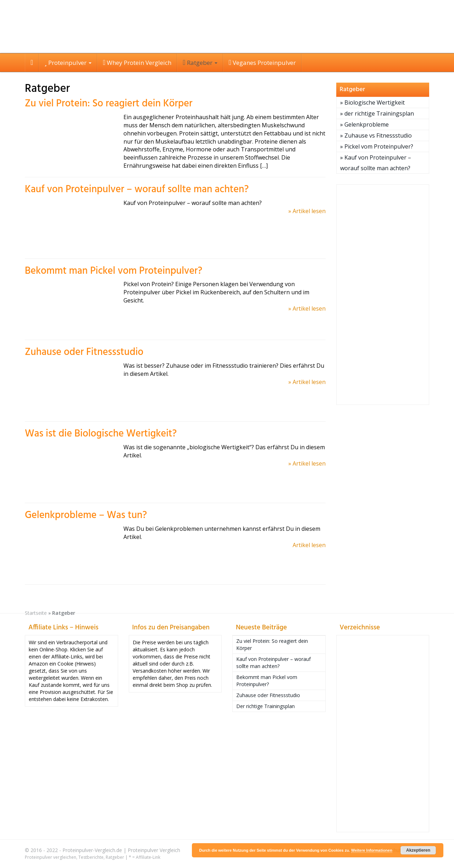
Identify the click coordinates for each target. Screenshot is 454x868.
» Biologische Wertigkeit (372, 102)
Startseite (36, 613)
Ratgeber (200, 63)
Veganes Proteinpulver (262, 63)
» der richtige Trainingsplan (377, 113)
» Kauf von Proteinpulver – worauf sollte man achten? (376, 163)
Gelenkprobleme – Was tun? (86, 515)
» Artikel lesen (307, 211)
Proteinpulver (68, 63)
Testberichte (91, 857)
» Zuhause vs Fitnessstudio (376, 135)
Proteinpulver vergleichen (51, 857)
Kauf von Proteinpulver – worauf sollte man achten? (137, 190)
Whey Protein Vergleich (137, 63)
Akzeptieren (418, 850)
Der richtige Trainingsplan (265, 706)
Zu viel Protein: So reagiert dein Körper (109, 104)
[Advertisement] (383, 295)
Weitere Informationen (372, 850)
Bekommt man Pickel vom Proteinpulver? (113, 271)
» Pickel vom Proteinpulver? (377, 146)
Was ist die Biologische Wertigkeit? (101, 434)
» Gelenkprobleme (364, 124)
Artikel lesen (309, 545)
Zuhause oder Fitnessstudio (84, 352)
